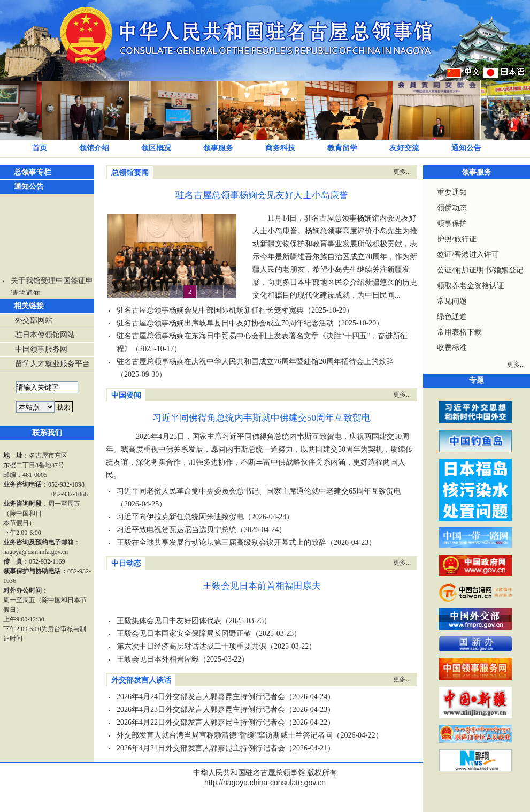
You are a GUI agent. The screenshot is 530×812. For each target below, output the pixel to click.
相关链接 (29, 306)
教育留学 (342, 148)
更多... (402, 172)
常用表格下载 (459, 332)
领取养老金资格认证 (471, 286)
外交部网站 (34, 320)
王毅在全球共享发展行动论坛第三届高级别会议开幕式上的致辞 (221, 542)
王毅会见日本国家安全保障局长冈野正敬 (184, 633)
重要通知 (452, 192)
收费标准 (452, 348)
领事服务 (218, 148)
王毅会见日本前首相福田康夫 (262, 586)
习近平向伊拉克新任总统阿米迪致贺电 (180, 517)
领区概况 (156, 148)
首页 (40, 148)
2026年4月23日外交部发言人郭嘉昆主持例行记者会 (201, 709)
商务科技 (280, 148)
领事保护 (452, 223)
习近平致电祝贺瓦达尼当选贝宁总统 (176, 530)
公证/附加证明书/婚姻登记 (480, 270)
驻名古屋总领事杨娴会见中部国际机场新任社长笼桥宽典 (210, 310)
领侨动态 (452, 208)
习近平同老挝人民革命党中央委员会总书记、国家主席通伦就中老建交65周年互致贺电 (259, 491)
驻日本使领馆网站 (45, 335)
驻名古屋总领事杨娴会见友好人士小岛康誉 (262, 195)
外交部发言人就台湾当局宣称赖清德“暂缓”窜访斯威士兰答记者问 (225, 735)
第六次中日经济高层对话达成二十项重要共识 (191, 646)
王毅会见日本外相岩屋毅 (158, 659)
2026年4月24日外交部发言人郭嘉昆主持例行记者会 (201, 697)
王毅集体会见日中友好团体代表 (169, 621)
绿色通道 (452, 317)
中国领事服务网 (41, 349)
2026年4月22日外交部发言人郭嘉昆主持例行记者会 (201, 722)
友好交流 (404, 148)
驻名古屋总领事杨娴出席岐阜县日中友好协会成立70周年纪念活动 (225, 323)
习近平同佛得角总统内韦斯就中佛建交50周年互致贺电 (262, 418)
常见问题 (452, 301)
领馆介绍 (94, 148)
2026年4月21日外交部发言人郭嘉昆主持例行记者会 (201, 748)
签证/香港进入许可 (468, 255)
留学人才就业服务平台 (52, 364)
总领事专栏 (33, 172)
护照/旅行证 (457, 239)
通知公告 (466, 148)
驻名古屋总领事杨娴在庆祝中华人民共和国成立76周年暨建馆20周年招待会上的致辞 (255, 362)
